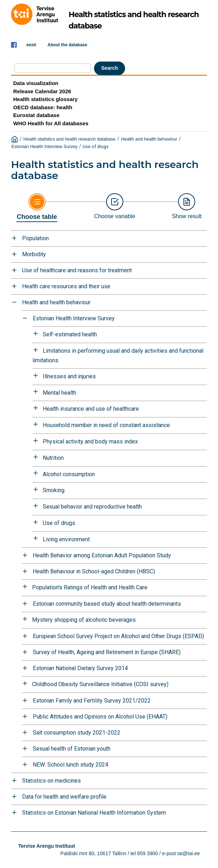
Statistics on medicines (51, 781)
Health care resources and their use (66, 286)
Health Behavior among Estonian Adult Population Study (102, 555)
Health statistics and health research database (69, 139)
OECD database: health (43, 107)
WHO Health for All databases (51, 123)
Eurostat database (36, 115)
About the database (67, 45)
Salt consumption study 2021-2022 (77, 733)
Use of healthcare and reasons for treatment (77, 270)
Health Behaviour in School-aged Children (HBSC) (94, 571)
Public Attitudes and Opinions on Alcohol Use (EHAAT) (100, 717)
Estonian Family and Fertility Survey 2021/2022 (92, 701)
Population (35, 238)
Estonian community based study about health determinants (107, 604)
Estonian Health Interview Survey (45, 147)
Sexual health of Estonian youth (72, 749)
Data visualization (36, 83)
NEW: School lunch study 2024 (71, 765)
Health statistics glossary (45, 99)
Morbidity (34, 254)
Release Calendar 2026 (42, 91)
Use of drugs (96, 146)
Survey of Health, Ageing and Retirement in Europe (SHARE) (107, 652)
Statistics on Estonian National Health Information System (94, 813)
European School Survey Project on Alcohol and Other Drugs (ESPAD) (118, 636)
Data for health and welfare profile (64, 797)
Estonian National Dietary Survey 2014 (80, 668)
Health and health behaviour (149, 139)
